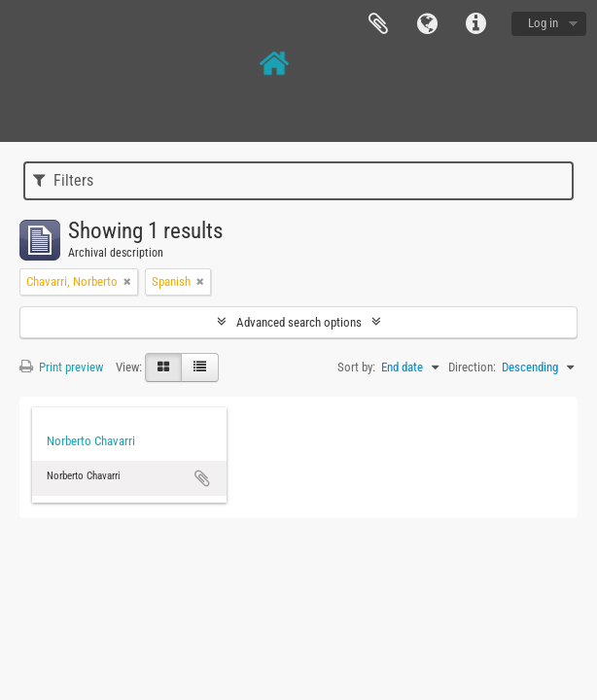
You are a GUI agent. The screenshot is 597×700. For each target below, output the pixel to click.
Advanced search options (299, 322)
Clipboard (378, 24)
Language (427, 24)
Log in (543, 23)
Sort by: (356, 367)
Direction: (472, 367)
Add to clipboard (202, 478)
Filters (63, 180)
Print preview (61, 367)
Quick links (475, 24)
